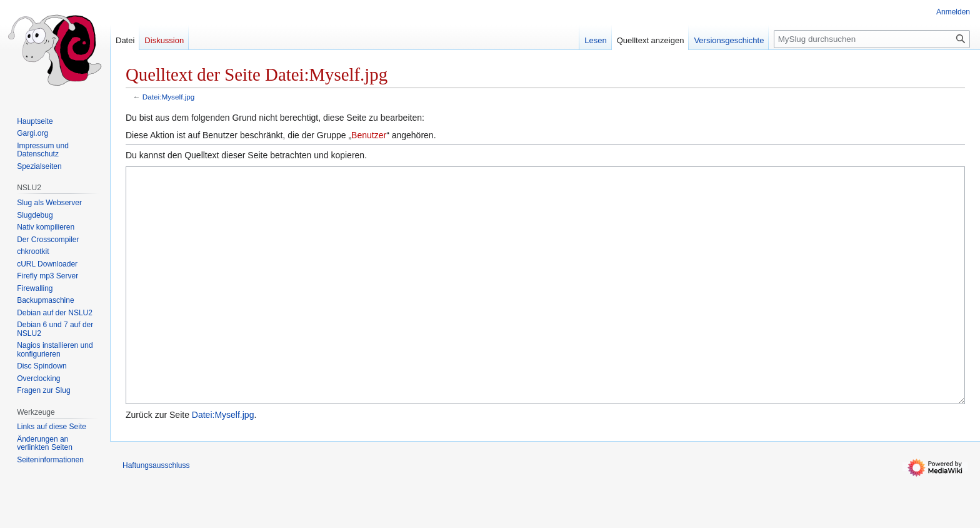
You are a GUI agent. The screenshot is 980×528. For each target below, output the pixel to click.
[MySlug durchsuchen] (872, 39)
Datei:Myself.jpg (169, 97)
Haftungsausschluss (156, 512)
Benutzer (369, 135)
